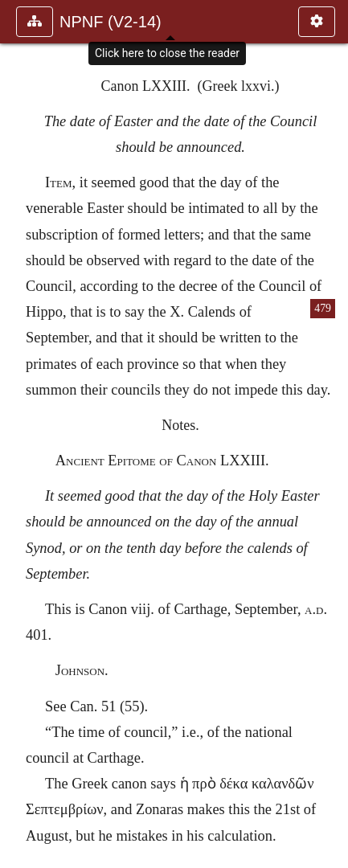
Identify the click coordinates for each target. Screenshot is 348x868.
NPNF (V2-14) (111, 22)
